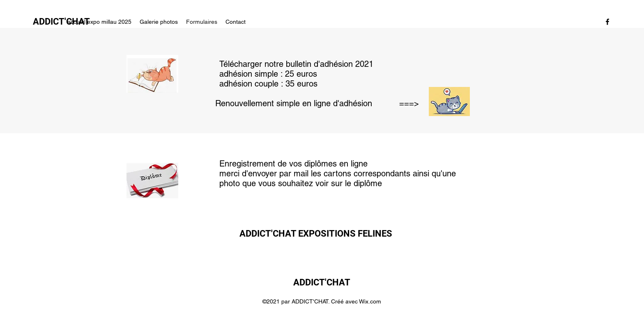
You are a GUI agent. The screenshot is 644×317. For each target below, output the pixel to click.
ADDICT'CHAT (322, 282)
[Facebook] (607, 22)
